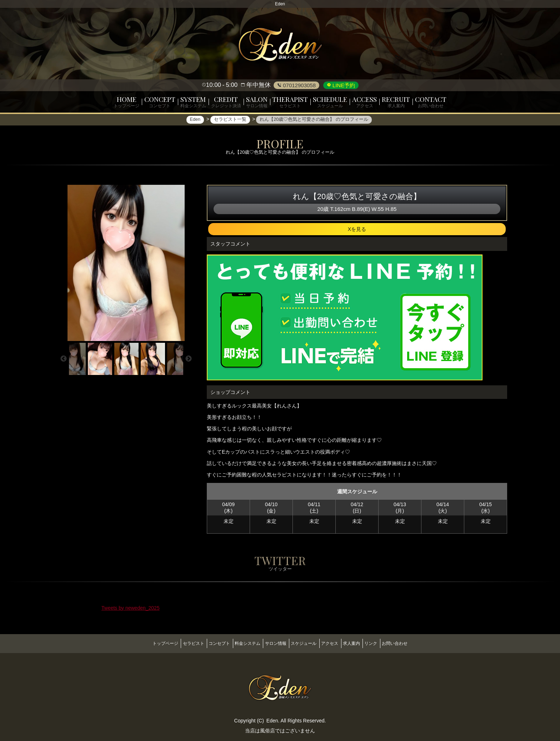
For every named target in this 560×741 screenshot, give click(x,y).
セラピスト (175, 643)
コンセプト (206, 643)
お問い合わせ (418, 643)
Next (189, 362)
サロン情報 (273, 643)
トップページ (142, 643)
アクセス (337, 643)
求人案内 (364, 643)
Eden (272, 717)
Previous (64, 362)
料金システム (240, 643)
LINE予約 (343, 85)
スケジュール (306, 643)
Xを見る (357, 232)
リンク (389, 643)
